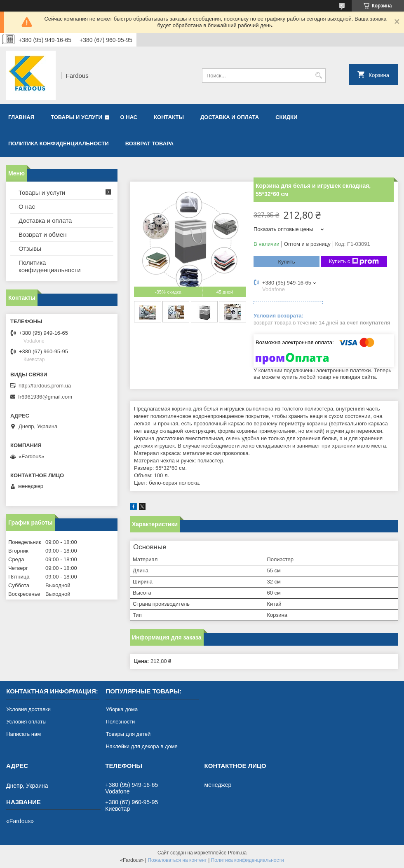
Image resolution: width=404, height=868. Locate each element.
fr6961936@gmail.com (45, 397)
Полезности (120, 722)
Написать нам (23, 734)
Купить (286, 262)
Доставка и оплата (230, 117)
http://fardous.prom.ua (45, 386)
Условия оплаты (26, 722)
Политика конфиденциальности (59, 143)
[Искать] (318, 76)
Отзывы (30, 248)
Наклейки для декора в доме (141, 746)
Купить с (354, 261)
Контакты (169, 117)
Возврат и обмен (43, 234)
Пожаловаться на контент (177, 860)
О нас (129, 117)
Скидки (286, 117)
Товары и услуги (76, 117)
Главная (21, 117)
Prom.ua (237, 853)
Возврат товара (149, 143)
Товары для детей (128, 734)
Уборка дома (122, 709)
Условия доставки (28, 709)
